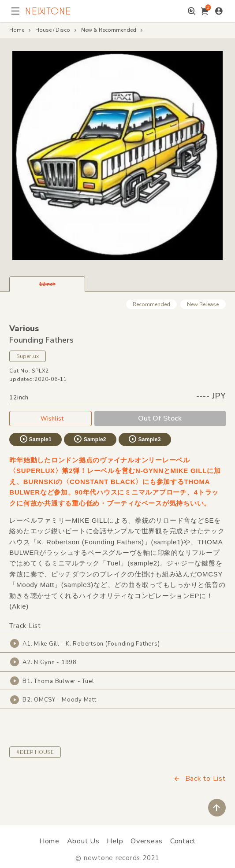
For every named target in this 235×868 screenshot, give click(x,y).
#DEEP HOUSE (35, 752)
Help (115, 841)
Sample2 (90, 439)
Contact (183, 841)
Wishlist (50, 418)
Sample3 (144, 439)
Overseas (147, 841)
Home (17, 30)
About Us (83, 841)
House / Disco (53, 30)
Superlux (28, 356)
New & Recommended (109, 30)
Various (24, 329)
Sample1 (35, 439)
